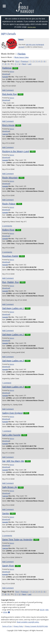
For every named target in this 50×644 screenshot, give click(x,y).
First (17, 61)
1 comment (7, 383)
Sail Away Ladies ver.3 (13, 361)
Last (30, 64)
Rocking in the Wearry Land (16, 151)
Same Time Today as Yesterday (17, 540)
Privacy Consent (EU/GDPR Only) (36, 626)
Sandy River (8, 566)
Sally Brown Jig (10, 487)
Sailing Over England (12, 413)
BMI (47, 610)
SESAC (5, 612)
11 (15, 64)
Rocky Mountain (10, 178)
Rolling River (8, 230)
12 (19, 64)
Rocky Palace (9, 204)
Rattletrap (7, 68)
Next (24, 64)
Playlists (22, 54)
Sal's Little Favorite (11, 435)
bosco (21, 39)
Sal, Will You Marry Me (13, 461)
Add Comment (8, 90)
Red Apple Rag (10, 94)
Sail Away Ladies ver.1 (13, 308)
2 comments (7, 226)
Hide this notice (32, 27)
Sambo (6, 513)
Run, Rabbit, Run (11, 282)
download (6, 74)
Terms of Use (7, 626)
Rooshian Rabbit (10, 256)
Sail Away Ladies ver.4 (13, 387)
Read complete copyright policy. (28, 622)
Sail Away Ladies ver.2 (13, 335)
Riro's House (8, 125)
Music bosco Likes (22, 57)
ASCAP (42, 610)
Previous (24, 61)
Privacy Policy (18, 626)
